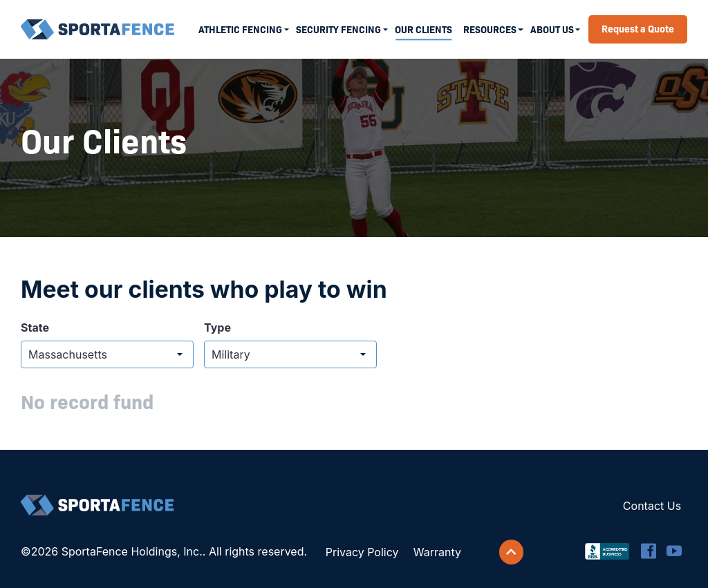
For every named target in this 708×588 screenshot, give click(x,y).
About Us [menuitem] (552, 29)
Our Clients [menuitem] (423, 29)
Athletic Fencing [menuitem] (240, 29)
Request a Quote (638, 28)
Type (217, 328)
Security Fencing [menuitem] (338, 29)
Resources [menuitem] (490, 29)
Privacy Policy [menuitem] (362, 552)
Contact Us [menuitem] (652, 506)
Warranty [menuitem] (437, 552)
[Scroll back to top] (512, 552)
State (35, 328)
